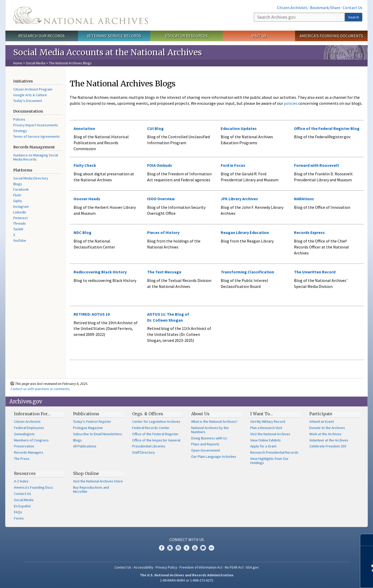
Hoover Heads (87, 199)
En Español (22, 506)
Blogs (18, 184)
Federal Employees (29, 428)
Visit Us (259, 36)
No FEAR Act (234, 567)
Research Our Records (42, 36)
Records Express (309, 232)
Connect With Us (187, 539)
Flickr (17, 195)
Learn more (327, 579)
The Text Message (164, 272)
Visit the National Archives (270, 434)
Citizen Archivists (292, 8)
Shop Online (86, 473)
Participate (321, 414)
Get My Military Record (268, 421)
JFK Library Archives (239, 199)
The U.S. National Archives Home (81, 15)
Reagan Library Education (245, 232)
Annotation (84, 128)
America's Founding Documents (331, 36)
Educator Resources (187, 36)
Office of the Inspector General (156, 440)
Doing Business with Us (209, 438)
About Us (200, 414)
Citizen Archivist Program (33, 89)
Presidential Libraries (149, 446)
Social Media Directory (31, 178)
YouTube (20, 240)
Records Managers (29, 452)
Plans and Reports (205, 444)
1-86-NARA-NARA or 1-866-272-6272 (187, 580)
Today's (92, 421)
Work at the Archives (325, 434)
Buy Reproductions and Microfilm (91, 489)
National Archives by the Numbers (210, 430)
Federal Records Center (151, 428)
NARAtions (304, 199)
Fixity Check (85, 165)
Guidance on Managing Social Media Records (36, 157)
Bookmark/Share (325, 8)
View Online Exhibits (266, 440)
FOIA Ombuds (160, 165)
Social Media (36, 63)
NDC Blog (83, 232)
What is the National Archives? (214, 421)
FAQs (18, 512)
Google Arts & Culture (30, 95)
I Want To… (261, 414)
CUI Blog (155, 128)
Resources (25, 473)
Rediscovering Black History (100, 272)
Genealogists (24, 434)
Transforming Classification (247, 272)
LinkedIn (20, 212)
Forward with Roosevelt (317, 165)
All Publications (85, 446)
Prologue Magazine (88, 428)
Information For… (32, 414)
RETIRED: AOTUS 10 (92, 314)
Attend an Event (322, 421)
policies (290, 103)
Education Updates (239, 128)
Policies (19, 119)
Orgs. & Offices (148, 414)
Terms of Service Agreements (37, 136)
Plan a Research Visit (266, 428)
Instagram (21, 206)
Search (354, 17)
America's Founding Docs (34, 487)
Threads (20, 223)
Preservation (24, 446)
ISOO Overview (161, 199)
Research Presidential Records (274, 452)
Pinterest (20, 218)
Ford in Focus (233, 165)
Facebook (21, 189)
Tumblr (18, 229)
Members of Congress (31, 440)
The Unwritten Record (315, 272)
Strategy (20, 131)
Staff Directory (144, 452)
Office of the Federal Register (155, 434)
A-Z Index (21, 481)
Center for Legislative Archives (156, 421)
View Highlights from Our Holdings (269, 461)
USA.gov (252, 567)
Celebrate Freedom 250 (328, 446)
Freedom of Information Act (201, 567)
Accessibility (144, 567)
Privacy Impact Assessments (36, 125)
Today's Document (28, 101)
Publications (86, 414)
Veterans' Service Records (114, 36)
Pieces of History (163, 232)
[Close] (367, 540)
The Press (22, 459)
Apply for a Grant (263, 446)
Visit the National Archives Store (98, 481)
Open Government (206, 450)
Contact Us (353, 8)
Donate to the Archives (327, 428)
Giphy (18, 201)
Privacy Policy (166, 567)
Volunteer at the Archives (329, 440)
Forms (19, 518)
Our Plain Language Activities (214, 456)
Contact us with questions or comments (40, 389)
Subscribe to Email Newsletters (98, 434)
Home (18, 63)
